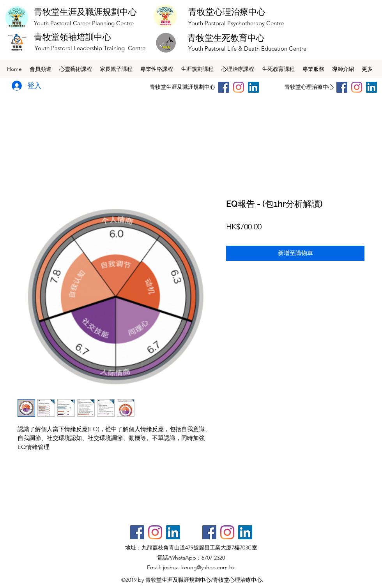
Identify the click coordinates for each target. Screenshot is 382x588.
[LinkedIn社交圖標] (253, 87)
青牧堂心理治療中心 (227, 12)
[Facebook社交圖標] (137, 532)
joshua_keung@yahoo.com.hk (199, 567)
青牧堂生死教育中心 (226, 38)
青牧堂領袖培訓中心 (73, 37)
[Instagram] (239, 87)
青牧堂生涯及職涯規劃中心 (85, 12)
